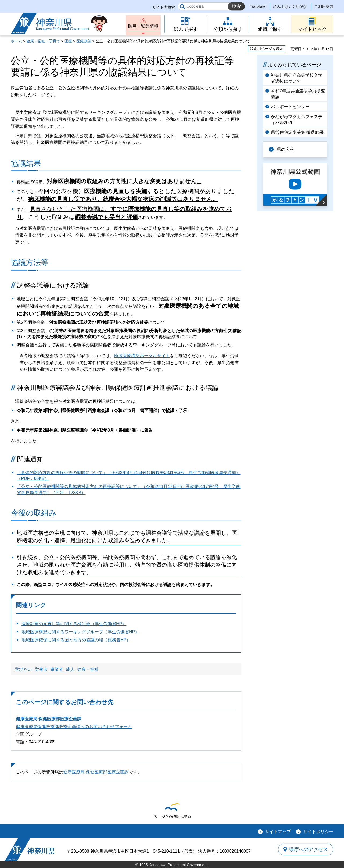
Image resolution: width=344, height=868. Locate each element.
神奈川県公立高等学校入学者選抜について (297, 78)
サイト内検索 (164, 7)
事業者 (57, 669)
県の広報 (285, 149)
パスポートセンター (290, 107)
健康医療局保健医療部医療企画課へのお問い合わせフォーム (74, 727)
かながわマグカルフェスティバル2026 (297, 120)
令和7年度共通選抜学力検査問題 (298, 94)
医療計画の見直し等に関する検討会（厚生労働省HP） (74, 624)
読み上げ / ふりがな (290, 6)
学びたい (23, 669)
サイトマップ (278, 832)
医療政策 (84, 41)
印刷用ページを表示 (267, 49)
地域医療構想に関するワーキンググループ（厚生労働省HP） (80, 632)
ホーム (16, 41)
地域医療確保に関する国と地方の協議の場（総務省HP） (76, 640)
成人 (70, 669)
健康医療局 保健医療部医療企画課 (49, 719)
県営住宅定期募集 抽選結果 (297, 132)
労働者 (41, 669)
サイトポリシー (318, 832)
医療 (68, 41)
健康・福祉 (88, 669)
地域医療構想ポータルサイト (142, 356)
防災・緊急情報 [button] (143, 26)
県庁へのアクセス (309, 849)
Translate (258, 6)
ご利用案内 (324, 6)
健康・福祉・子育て (43, 41)
